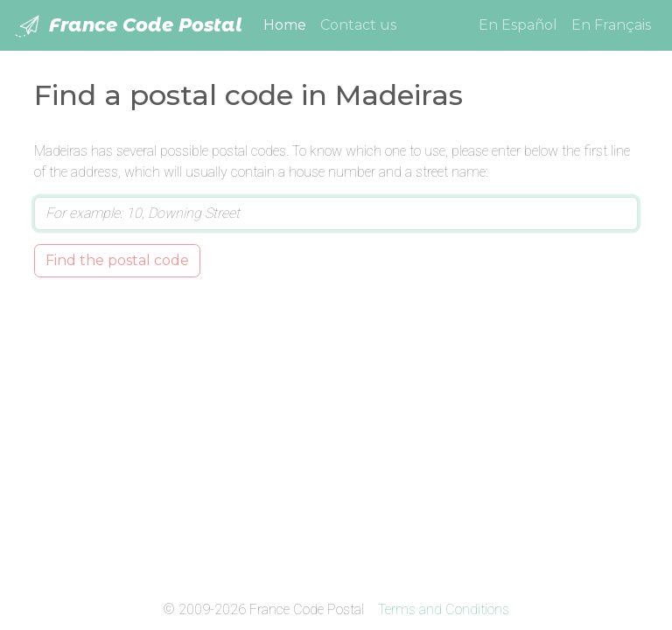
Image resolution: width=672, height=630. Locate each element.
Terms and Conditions (444, 609)
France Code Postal (128, 26)
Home (288, 24)
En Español (518, 25)
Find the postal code (117, 260)
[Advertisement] (336, 435)
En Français (611, 25)
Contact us (358, 25)
